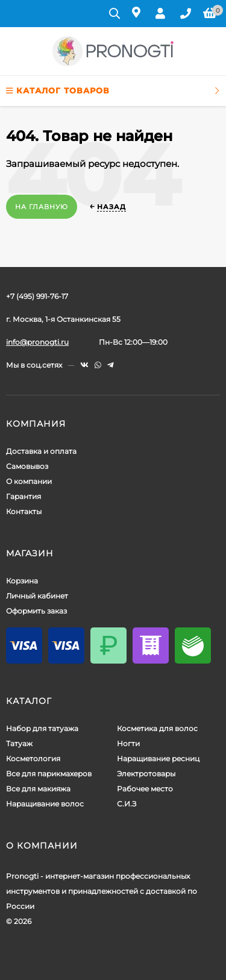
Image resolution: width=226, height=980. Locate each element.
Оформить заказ (36, 611)
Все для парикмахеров (49, 774)
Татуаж (19, 743)
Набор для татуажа (42, 728)
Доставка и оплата (41, 451)
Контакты (24, 511)
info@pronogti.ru (37, 342)
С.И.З (127, 804)
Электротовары (146, 774)
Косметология (33, 759)
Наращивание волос (45, 804)
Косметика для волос (157, 728)
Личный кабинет (37, 596)
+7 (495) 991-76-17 (37, 296)
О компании (29, 481)
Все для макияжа (38, 789)
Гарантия (24, 496)
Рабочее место (145, 789)
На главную (42, 207)
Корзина (22, 581)
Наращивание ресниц (158, 759)
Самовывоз (27, 466)
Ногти (128, 743)
